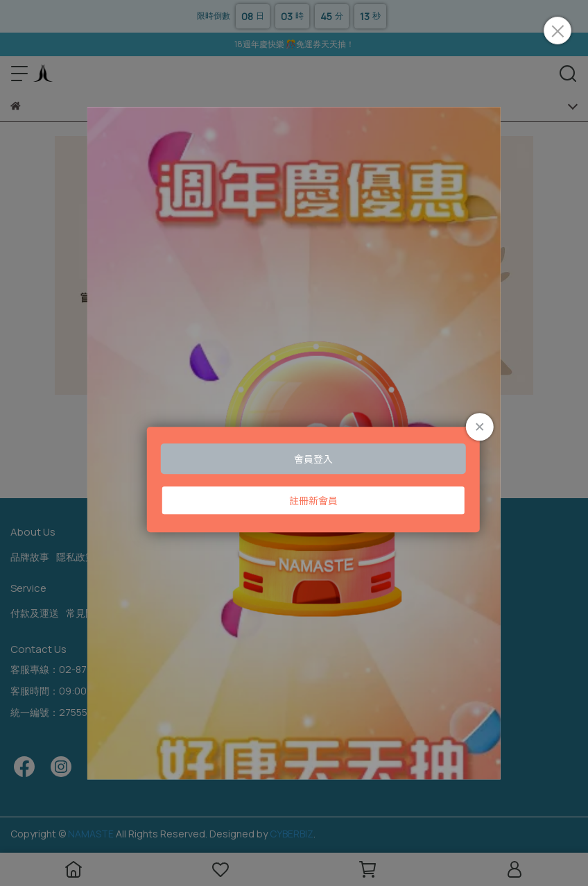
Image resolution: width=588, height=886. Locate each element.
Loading (294, 443)
